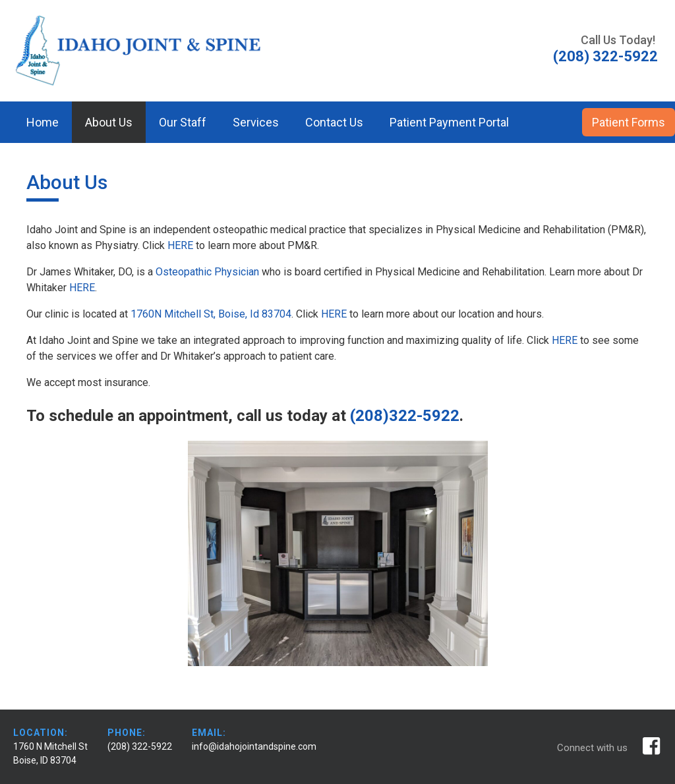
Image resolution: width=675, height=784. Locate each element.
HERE (180, 245)
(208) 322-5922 (140, 746)
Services (256, 122)
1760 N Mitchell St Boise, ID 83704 (50, 753)
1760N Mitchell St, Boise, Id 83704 (211, 314)
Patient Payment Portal (449, 122)
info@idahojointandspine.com (254, 746)
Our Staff (183, 122)
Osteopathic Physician (207, 272)
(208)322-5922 (405, 416)
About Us (109, 122)
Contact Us (334, 122)
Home (43, 122)
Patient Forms (629, 122)
